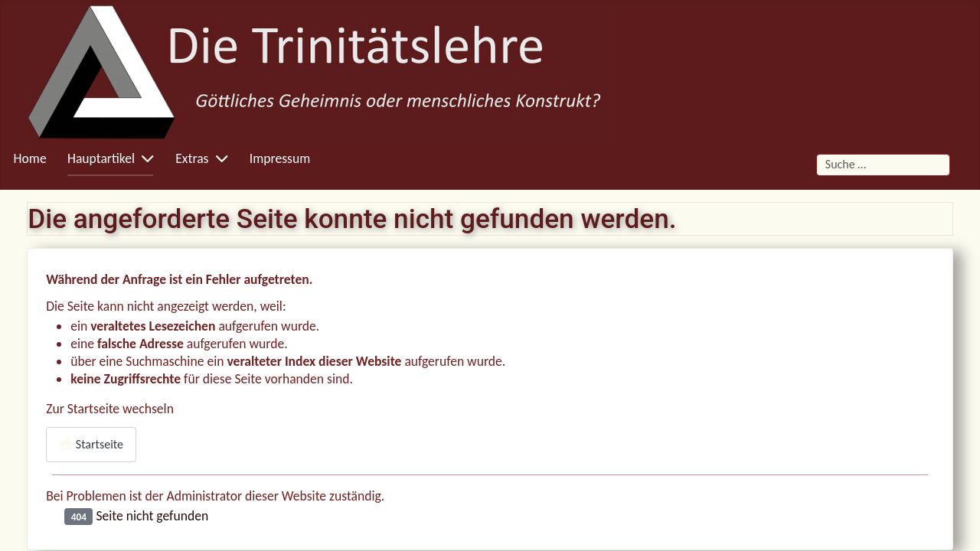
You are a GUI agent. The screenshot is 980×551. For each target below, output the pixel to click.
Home (30, 158)
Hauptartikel (101, 158)
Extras (192, 158)
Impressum (280, 158)
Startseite (91, 444)
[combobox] (883, 165)
